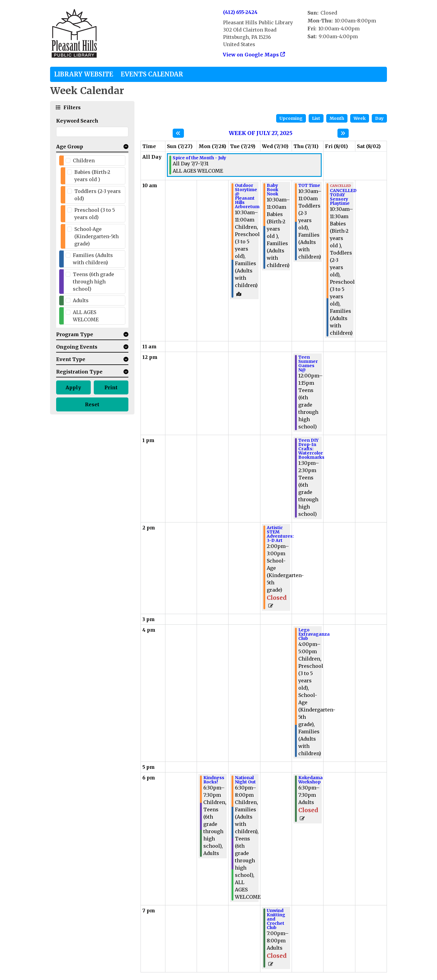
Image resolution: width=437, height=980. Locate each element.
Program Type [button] (75, 334)
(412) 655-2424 (240, 12)
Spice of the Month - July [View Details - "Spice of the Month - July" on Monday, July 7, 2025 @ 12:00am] (199, 158)
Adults (81, 300)
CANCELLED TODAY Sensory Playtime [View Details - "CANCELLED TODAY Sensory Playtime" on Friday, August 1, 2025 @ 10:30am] (343, 197)
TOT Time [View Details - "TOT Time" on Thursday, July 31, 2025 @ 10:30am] (309, 185)
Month (337, 118)
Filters (71, 107)
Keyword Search (77, 121)
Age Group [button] (70, 147)
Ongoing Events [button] (77, 347)
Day (379, 118)
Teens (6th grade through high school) (93, 282)
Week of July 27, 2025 (261, 133)
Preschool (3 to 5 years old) (95, 214)
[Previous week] (178, 133)
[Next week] (343, 133)
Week (360, 118)
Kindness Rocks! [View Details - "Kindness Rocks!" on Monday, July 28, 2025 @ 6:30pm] (214, 780)
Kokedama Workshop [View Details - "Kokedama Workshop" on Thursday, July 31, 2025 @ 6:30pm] (310, 780)
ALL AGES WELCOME (86, 316)
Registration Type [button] (79, 372)
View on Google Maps (251, 55)
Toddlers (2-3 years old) (98, 195)
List (316, 118)
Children (84, 161)
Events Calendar (152, 74)
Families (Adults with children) (93, 259)
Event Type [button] (71, 359)
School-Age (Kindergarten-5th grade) (97, 236)
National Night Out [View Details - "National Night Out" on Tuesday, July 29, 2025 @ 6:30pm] (245, 780)
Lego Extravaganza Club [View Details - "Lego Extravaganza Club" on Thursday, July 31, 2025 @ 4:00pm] (314, 634)
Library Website (84, 74)
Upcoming (291, 118)
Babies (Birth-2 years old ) (92, 176)
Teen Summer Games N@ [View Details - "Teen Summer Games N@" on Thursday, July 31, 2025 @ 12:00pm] (308, 363)
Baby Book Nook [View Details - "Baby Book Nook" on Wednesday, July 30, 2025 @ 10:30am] (273, 190)
